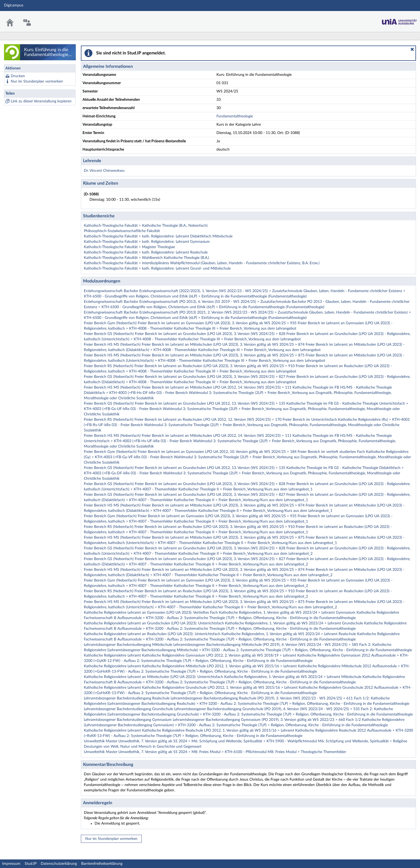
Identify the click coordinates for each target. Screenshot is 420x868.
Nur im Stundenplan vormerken (37, 81)
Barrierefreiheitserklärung (102, 864)
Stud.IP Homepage (399, 20)
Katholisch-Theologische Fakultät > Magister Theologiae (129, 247)
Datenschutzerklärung (59, 864)
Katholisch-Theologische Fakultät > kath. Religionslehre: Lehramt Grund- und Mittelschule (157, 269)
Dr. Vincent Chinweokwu (104, 171)
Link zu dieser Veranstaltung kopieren (41, 101)
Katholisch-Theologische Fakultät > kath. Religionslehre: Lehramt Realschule (146, 252)
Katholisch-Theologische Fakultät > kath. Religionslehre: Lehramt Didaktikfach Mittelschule (158, 236)
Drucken (18, 76)
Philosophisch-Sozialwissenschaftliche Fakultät (122, 231)
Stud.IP (31, 864)
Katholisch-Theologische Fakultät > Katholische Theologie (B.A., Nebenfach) (146, 226)
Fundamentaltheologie (235, 116)
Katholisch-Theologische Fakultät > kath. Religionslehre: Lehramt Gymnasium (147, 242)
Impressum (11, 864)
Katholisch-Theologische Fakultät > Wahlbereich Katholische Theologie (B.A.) (147, 258)
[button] (412, 49)
